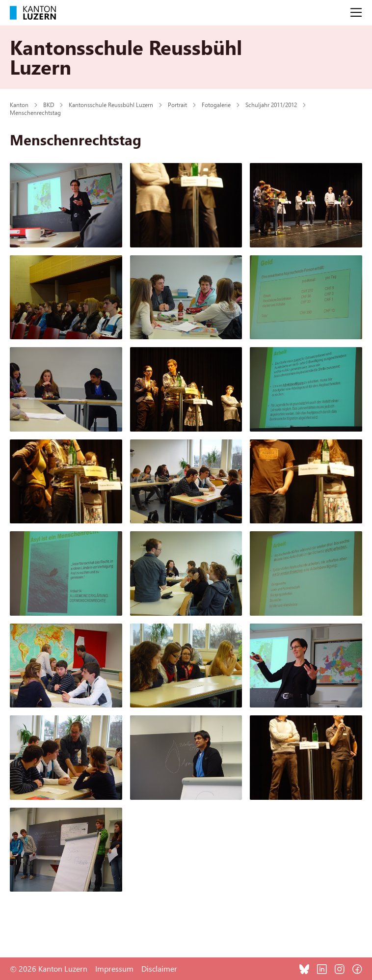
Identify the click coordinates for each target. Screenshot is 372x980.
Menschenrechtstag (35, 112)
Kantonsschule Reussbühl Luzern (111, 105)
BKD (49, 105)
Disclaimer (159, 968)
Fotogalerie (216, 105)
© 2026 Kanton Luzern (49, 968)
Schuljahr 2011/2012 (271, 105)
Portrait (177, 105)
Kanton (19, 105)
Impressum (114, 968)
